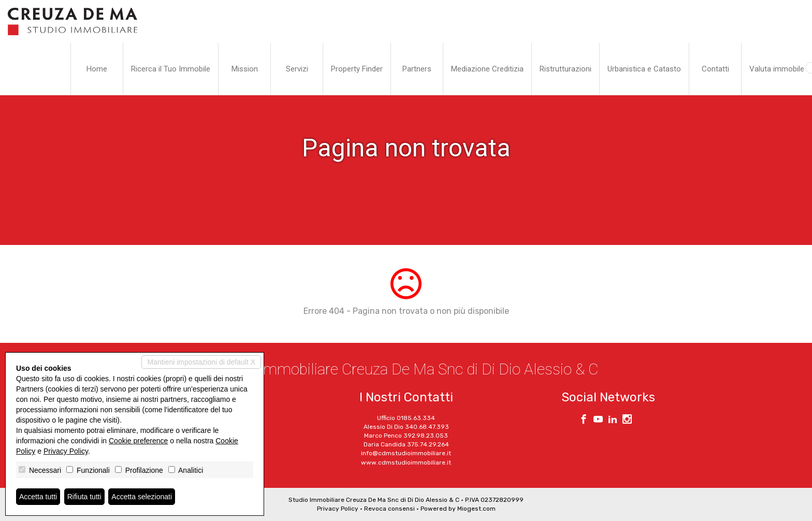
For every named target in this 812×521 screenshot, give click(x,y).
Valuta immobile (777, 69)
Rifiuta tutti (84, 497)
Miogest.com (476, 509)
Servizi (297, 69)
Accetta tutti (38, 497)
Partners (417, 69)
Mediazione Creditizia (487, 69)
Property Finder (357, 69)
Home (97, 69)
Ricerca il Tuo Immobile (171, 69)
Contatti (715, 69)
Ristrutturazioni (565, 69)
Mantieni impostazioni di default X (201, 362)
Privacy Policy (338, 509)
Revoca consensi (389, 509)
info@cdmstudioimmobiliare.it (406, 453)
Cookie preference (138, 441)
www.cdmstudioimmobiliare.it (406, 462)
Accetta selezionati (142, 497)
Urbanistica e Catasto (644, 69)
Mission (245, 69)
